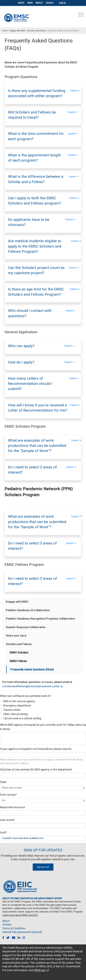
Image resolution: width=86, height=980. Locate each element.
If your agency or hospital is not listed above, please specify (36, 749)
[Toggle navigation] (81, 16)
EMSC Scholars (19, 653)
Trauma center (12, 710)
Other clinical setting (16, 714)
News (30, 3)
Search (50, 3)
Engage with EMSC (18, 31)
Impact (39, 3)
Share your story (16, 636)
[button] (38, 93)
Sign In (62, 3)
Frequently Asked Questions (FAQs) (32, 670)
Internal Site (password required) (22, 932)
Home (5, 31)
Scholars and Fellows (37, 31)
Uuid (3, 832)
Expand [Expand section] (74, 91)
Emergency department (17, 706)
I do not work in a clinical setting (22, 718)
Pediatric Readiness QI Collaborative (28, 610)
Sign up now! (43, 867)
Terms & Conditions (14, 928)
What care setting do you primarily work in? (25, 696)
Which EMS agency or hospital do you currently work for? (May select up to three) (43, 727)
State (3, 782)
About (21, 3)
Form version (8, 795)
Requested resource (12, 807)
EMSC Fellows (18, 661)
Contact (7, 925)
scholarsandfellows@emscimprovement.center (31, 686)
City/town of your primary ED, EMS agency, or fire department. (36, 770)
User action (7, 820)
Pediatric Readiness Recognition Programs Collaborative (40, 619)
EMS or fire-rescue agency (19, 701)
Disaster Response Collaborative (26, 627)
